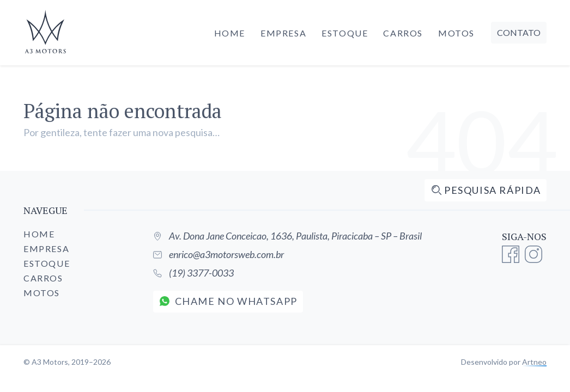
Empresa (283, 33)
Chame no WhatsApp (229, 301)
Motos (456, 33)
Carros (403, 33)
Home (230, 33)
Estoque (345, 33)
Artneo (534, 362)
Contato (519, 32)
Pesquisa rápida (486, 190)
